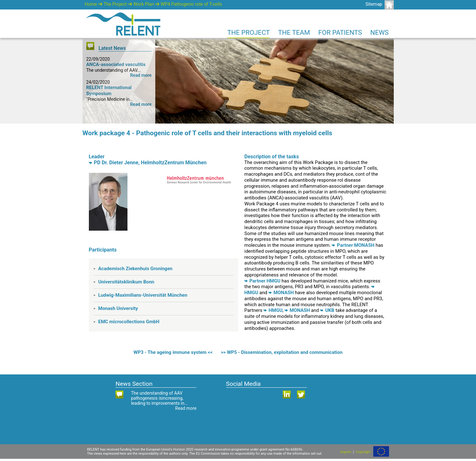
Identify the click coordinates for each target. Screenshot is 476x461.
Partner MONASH (353, 245)
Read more (141, 75)
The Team (294, 33)
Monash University (118, 308)
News (380, 33)
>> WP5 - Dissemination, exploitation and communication (282, 352)
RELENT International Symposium (109, 91)
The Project (115, 4)
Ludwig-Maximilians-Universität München (143, 295)
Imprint (346, 452)
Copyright (363, 452)
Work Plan (144, 4)
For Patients (340, 33)
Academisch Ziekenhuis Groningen (136, 269)
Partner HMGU (263, 281)
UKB (327, 310)
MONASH (281, 293)
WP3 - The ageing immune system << (173, 352)
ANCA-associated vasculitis (116, 64)
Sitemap (374, 4)
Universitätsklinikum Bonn (126, 282)
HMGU (273, 310)
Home (91, 4)
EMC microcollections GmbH (129, 322)
